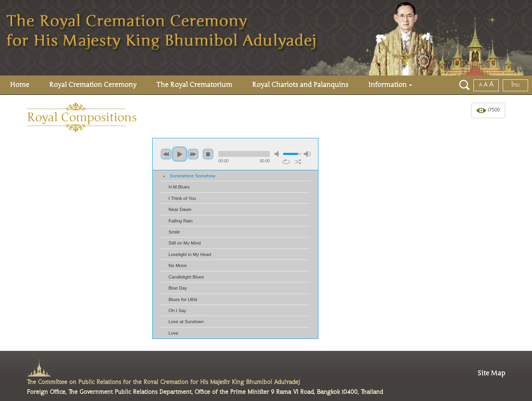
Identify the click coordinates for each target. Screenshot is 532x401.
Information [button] (390, 85)
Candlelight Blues (186, 277)
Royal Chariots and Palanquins (300, 85)
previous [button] (166, 154)
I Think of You (182, 198)
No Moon (178, 265)
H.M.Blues (179, 187)
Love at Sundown (186, 322)
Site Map (491, 373)
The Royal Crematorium (194, 85)
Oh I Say (177, 311)
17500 (488, 110)
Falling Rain (181, 221)
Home (20, 85)
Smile (174, 232)
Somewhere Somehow (193, 176)
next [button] (193, 154)
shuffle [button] (298, 162)
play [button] (180, 154)
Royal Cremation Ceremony (93, 85)
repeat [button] (286, 162)
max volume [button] (307, 154)
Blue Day (178, 288)
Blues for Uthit (183, 299)
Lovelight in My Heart (190, 254)
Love (173, 333)
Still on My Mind (185, 243)
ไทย (516, 85)
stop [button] (208, 154)
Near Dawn (180, 209)
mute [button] (278, 154)
